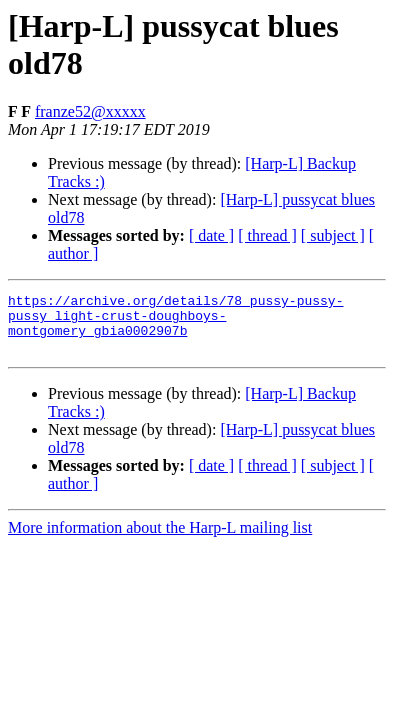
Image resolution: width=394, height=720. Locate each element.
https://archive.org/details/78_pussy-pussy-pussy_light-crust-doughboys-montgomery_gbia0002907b (175, 321)
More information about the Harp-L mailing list (160, 539)
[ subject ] (333, 235)
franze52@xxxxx (90, 111)
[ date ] (211, 235)
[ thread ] (267, 235)
